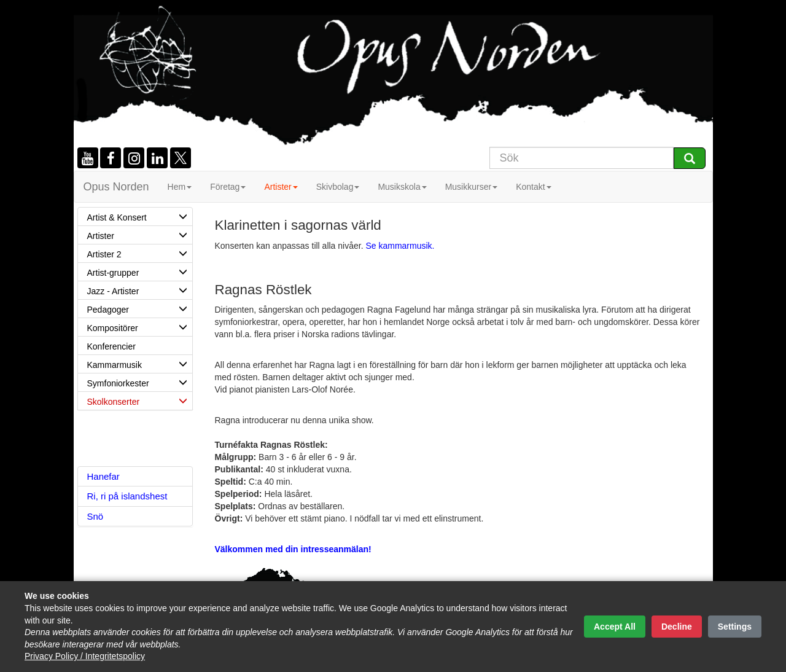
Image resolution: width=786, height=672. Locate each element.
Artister (281, 187)
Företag (228, 187)
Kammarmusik (140, 364)
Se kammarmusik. (400, 246)
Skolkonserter (140, 400)
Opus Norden (116, 187)
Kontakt (533, 187)
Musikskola (402, 187)
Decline (677, 627)
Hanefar (103, 476)
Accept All (615, 627)
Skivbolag (338, 187)
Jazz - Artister (140, 290)
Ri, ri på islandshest (127, 496)
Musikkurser (471, 187)
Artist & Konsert (140, 216)
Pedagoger (140, 308)
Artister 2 (140, 253)
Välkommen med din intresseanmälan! (293, 549)
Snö (95, 516)
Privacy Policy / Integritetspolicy (85, 656)
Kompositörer (140, 327)
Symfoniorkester (140, 382)
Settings (735, 627)
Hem (180, 187)
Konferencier (111, 346)
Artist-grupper (140, 272)
